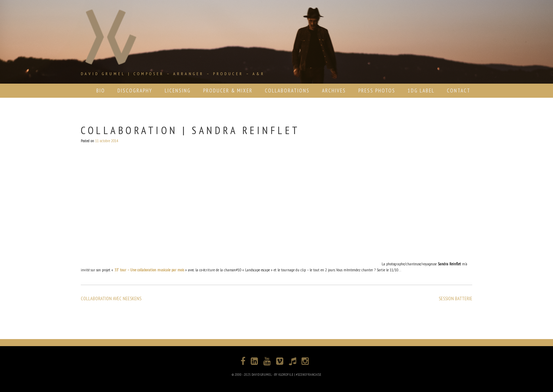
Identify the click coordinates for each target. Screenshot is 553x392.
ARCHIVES (334, 91)
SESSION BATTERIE (455, 298)
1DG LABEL (421, 91)
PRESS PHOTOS (377, 91)
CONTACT (459, 91)
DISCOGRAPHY (135, 91)
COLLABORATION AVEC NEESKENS (111, 298)
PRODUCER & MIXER (228, 91)
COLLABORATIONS (287, 91)
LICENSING (178, 91)
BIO (101, 91)
